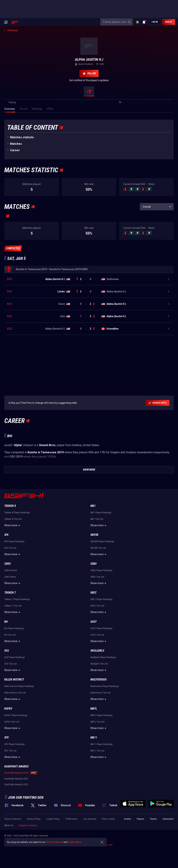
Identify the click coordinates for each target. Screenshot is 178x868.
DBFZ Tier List (97, 606)
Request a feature (28, 825)
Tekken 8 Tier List (13, 519)
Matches (16, 144)
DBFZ (93, 593)
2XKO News (10, 577)
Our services (90, 819)
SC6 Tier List (11, 664)
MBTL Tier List (97, 722)
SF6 (6, 535)
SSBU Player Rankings (101, 570)
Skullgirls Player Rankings (103, 657)
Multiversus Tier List (101, 693)
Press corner (108, 819)
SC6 (7, 651)
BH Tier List (10, 635)
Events (128, 819)
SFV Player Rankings (15, 744)
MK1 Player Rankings (101, 513)
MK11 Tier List (97, 751)
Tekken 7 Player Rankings (17, 599)
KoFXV (8, 709)
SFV (6, 738)
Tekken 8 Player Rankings (17, 513)
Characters (168, 819)
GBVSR (94, 535)
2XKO (7, 564)
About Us (9, 825)
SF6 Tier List (10, 548)
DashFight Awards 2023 (16, 779)
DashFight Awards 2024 (16, 773)
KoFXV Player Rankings (16, 715)
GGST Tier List (97, 635)
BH (6, 622)
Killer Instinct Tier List (15, 693)
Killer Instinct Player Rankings (19, 686)
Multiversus (98, 680)
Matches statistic (22, 137)
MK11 (94, 738)
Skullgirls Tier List (99, 664)
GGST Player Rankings (101, 628)
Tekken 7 (10, 593)
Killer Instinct (14, 680)
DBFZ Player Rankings (101, 599)
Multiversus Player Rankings (105, 686)
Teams (153, 819)
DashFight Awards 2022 (16, 784)
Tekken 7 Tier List (13, 606)
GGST (94, 622)
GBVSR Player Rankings (102, 541)
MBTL (94, 709)
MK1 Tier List (97, 519)
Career (15, 150)
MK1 (93, 506)
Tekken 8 (10, 506)
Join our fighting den (26, 797)
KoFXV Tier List (12, 722)
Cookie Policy (53, 819)
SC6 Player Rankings (15, 657)
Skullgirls (97, 651)
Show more (13, 526)
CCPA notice (72, 819)
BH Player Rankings (14, 628)
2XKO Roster (11, 570)
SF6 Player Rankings (14, 541)
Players (140, 819)
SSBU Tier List (97, 577)
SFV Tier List (10, 751)
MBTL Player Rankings (102, 715)
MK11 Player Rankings (102, 744)
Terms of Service (13, 819)
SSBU (94, 564)
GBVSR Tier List (98, 548)
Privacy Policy (34, 819)
